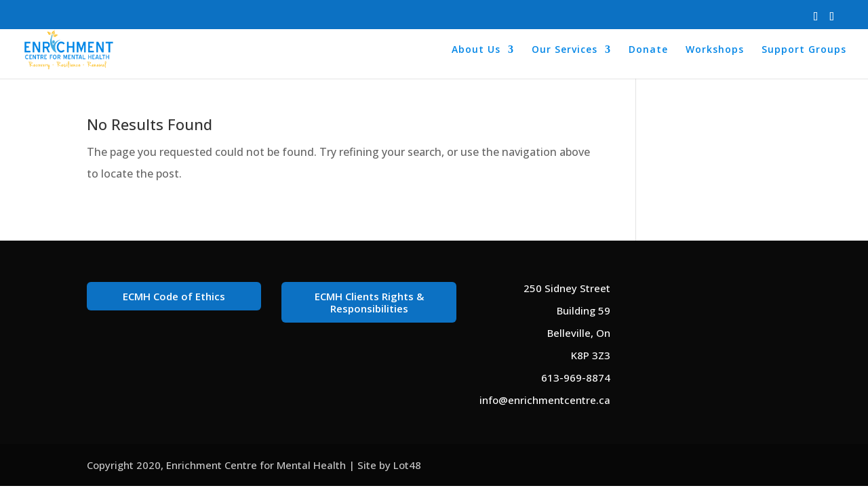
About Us (476, 50)
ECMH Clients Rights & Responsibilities (369, 302)
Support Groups (804, 50)
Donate (648, 50)
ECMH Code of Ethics (174, 296)
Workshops (715, 50)
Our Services (565, 50)
